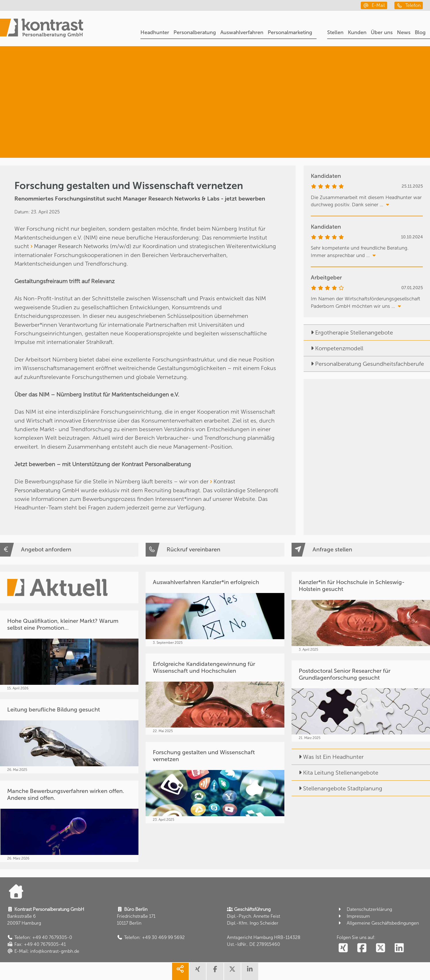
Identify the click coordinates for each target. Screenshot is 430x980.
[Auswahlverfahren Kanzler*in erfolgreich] (215, 609)
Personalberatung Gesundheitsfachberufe (364, 364)
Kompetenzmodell (333, 348)
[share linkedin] (250, 971)
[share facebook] (215, 971)
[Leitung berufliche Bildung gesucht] (69, 736)
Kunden (357, 32)
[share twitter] (232, 971)
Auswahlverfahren (242, 32)
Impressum (353, 916)
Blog (420, 32)
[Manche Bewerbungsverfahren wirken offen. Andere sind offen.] (69, 821)
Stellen (335, 32)
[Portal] (42, 29)
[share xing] (198, 971)
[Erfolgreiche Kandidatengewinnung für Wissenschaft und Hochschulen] (215, 694)
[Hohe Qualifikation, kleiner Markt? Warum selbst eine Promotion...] (69, 651)
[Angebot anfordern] (69, 550)
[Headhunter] (362, 72)
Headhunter (155, 32)
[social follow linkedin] (399, 948)
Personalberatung (195, 32)
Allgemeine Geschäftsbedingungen (378, 923)
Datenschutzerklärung (364, 909)
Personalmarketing (290, 32)
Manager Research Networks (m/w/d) (83, 246)
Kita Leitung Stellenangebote (335, 773)
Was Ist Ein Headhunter (328, 757)
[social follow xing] (343, 948)
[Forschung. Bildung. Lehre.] (354, 132)
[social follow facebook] (362, 948)
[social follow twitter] (380, 948)
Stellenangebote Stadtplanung (337, 788)
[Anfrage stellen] (361, 550)
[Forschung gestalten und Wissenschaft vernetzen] (215, 783)
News (404, 32)
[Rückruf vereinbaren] (215, 550)
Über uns (382, 32)
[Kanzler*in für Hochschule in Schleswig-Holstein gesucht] (361, 612)
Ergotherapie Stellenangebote (348, 332)
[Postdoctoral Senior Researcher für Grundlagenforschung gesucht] (361, 701)
